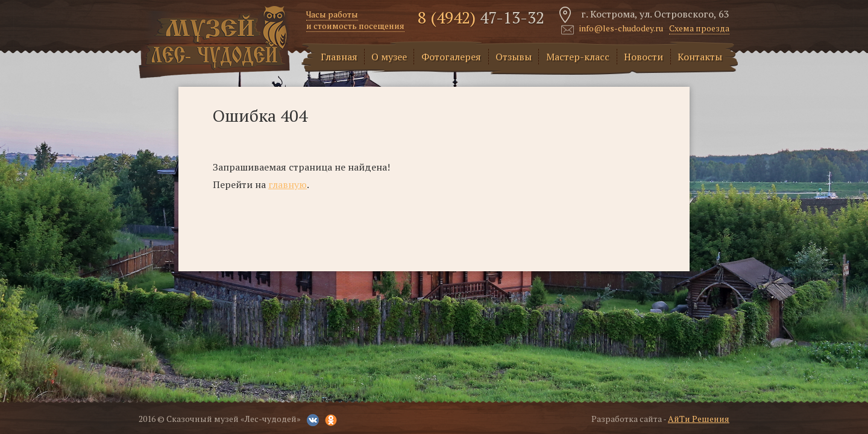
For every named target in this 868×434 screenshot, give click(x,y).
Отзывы (514, 57)
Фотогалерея (451, 57)
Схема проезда (699, 28)
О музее (389, 57)
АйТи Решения (699, 419)
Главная (339, 57)
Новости (643, 57)
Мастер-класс (578, 57)
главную (288, 184)
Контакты (700, 57)
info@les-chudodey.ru (621, 29)
